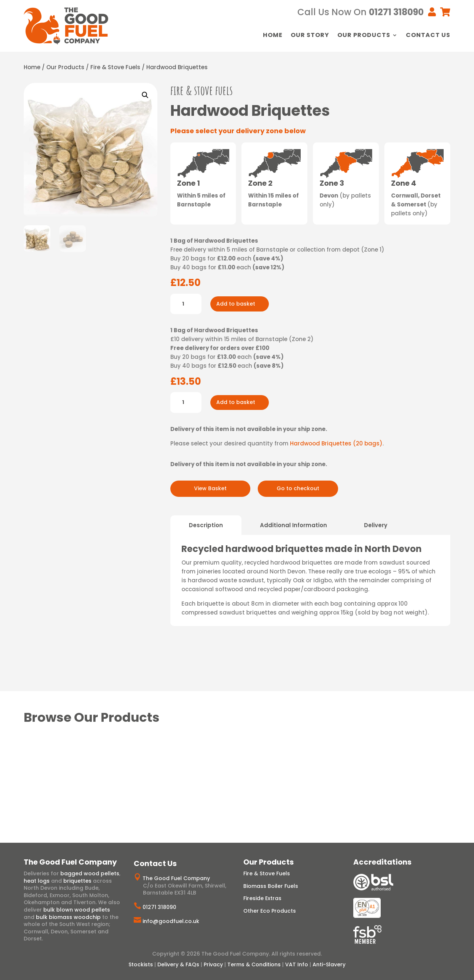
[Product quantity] (186, 304)
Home (273, 36)
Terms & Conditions (254, 964)
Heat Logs (126, 765)
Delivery (376, 525)
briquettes (77, 881)
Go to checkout (298, 488)
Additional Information (293, 525)
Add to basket (236, 304)
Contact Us (428, 36)
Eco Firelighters (344, 775)
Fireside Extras (262, 898)
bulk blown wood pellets (77, 910)
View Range (54, 783)
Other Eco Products (270, 911)
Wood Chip (234, 765)
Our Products (364, 36)
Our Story (310, 36)
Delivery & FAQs (178, 964)
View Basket (210, 488)
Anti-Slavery (329, 964)
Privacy (213, 964)
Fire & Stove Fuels (115, 67)
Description (206, 525)
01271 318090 (159, 907)
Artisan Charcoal (418, 775)
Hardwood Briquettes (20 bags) (336, 443)
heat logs (37, 881)
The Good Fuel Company (176, 878)
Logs (101, 765)
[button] (145, 95)
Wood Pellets (196, 765)
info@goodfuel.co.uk (171, 921)
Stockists (141, 964)
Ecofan (380, 775)
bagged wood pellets (90, 873)
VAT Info (297, 964)
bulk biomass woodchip (68, 917)
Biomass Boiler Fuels (271, 886)
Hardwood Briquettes (60, 765)
